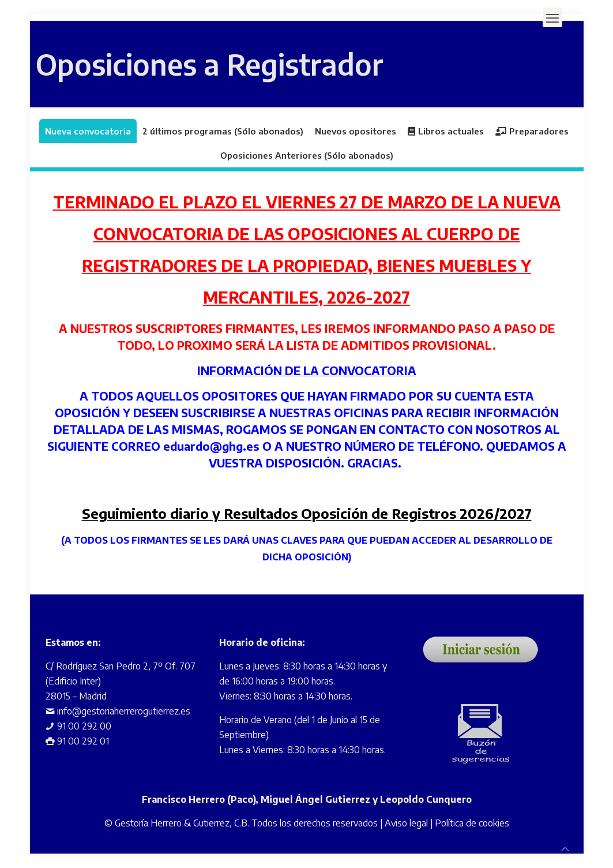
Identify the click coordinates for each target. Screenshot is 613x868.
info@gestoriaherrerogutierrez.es (124, 711)
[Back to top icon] (565, 849)
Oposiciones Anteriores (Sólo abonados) (307, 155)
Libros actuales (446, 131)
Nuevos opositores (356, 131)
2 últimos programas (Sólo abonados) (223, 131)
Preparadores (532, 131)
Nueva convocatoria (88, 131)
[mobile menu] (552, 17)
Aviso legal (406, 823)
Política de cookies (472, 823)
